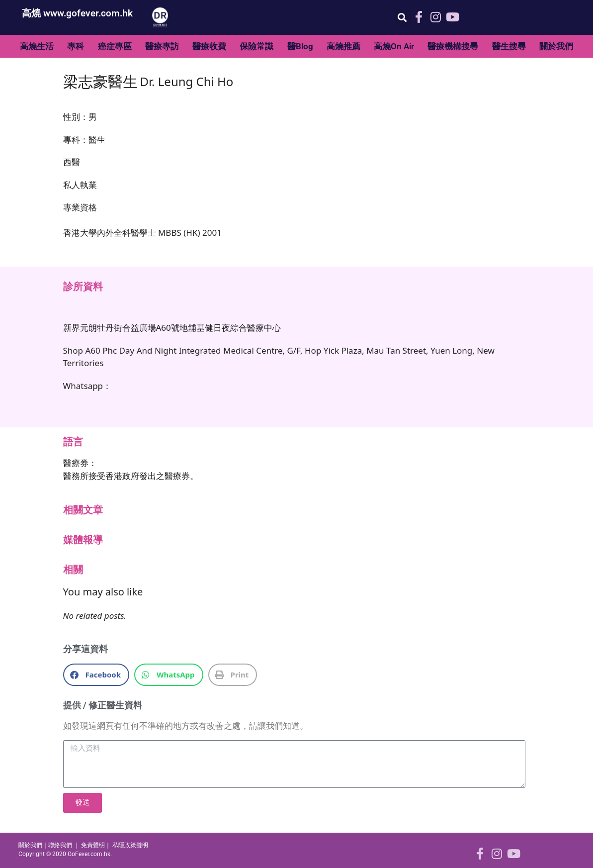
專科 (76, 46)
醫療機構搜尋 (453, 46)
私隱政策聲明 (130, 845)
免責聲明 (93, 845)
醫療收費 (209, 46)
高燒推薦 (343, 46)
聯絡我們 (60, 845)
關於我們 (556, 46)
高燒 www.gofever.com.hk (77, 13)
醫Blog (300, 46)
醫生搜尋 (509, 46)
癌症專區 (115, 46)
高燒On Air (394, 46)
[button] (402, 18)
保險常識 (256, 46)
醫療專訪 (162, 46)
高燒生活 (37, 46)
